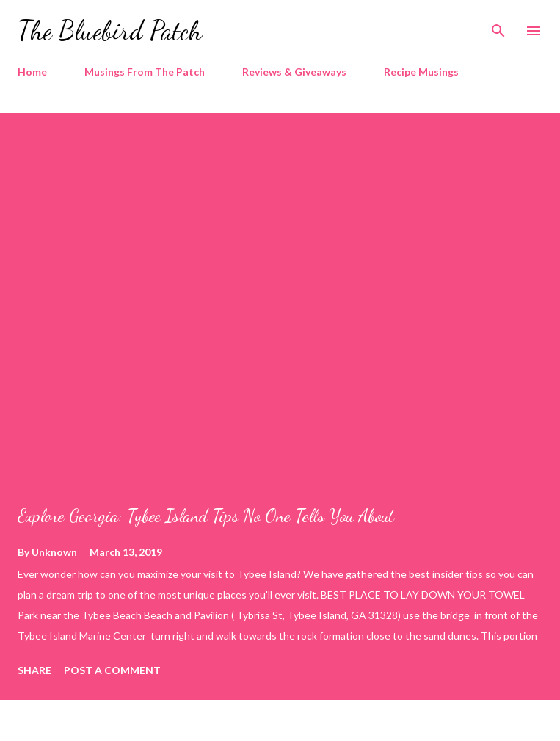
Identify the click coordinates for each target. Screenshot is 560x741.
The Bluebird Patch (110, 30)
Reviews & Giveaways (294, 72)
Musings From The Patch (145, 72)
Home (32, 72)
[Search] (498, 26)
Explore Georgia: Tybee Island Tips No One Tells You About (206, 516)
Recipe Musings (421, 72)
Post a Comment (112, 670)
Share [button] (34, 670)
